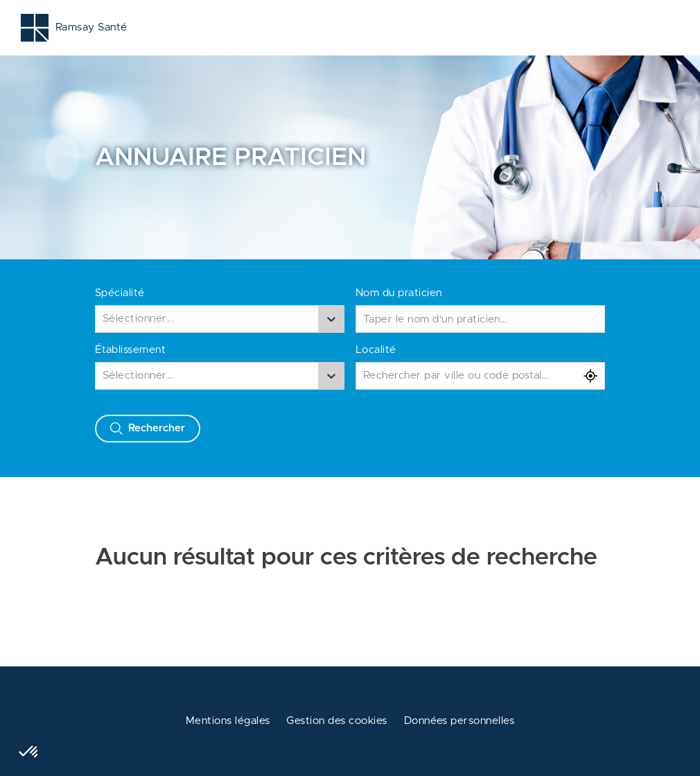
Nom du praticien (399, 293)
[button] (29, 752)
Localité (376, 350)
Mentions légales (228, 721)
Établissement (130, 350)
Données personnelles (460, 721)
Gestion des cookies (336, 721)
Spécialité (120, 293)
